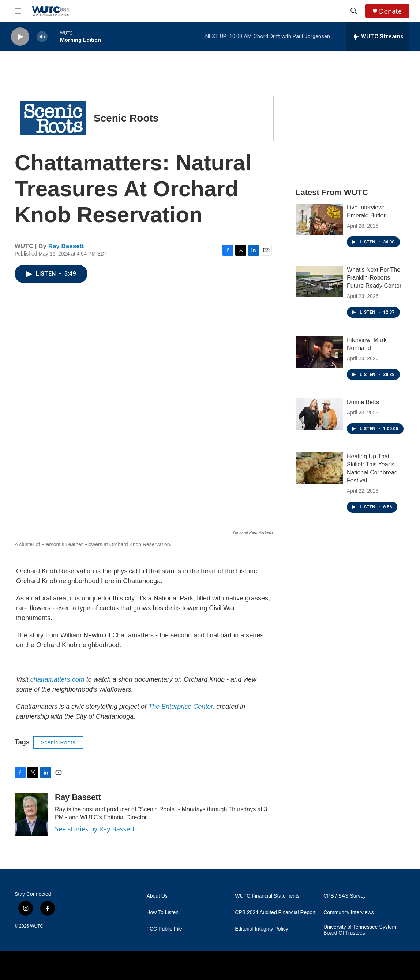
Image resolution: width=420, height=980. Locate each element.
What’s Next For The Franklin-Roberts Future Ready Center (374, 278)
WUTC (37, 926)
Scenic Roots (58, 742)
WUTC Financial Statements (267, 896)
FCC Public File (164, 929)
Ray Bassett (66, 246)
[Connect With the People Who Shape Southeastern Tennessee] (350, 588)
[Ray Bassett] (31, 815)
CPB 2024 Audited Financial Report (275, 912)
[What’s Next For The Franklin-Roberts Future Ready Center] (319, 282)
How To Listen (162, 912)
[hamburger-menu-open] (18, 11)
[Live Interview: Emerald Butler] (319, 219)
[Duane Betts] (319, 414)
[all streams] (378, 37)
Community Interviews (349, 912)
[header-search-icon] (354, 11)
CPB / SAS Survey (345, 896)
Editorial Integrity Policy (262, 929)
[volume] (42, 37)
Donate (390, 11)
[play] (20, 37)
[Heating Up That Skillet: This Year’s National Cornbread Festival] (319, 468)
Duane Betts (363, 402)
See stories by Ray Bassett (95, 829)
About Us (157, 896)
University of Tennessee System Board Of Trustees (360, 930)
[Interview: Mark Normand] (319, 352)
